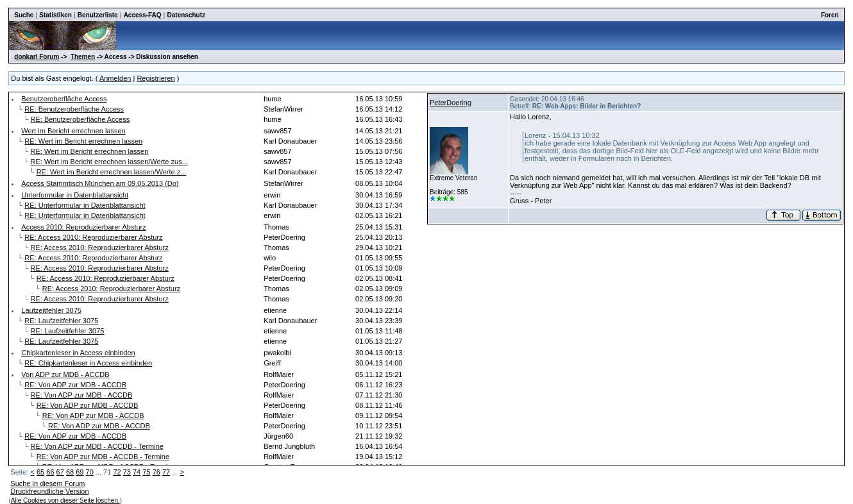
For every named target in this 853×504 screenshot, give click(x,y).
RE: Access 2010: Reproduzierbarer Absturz (93, 237)
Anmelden (115, 78)
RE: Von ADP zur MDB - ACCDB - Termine (97, 446)
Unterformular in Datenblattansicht (75, 195)
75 (146, 472)
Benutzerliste (98, 15)
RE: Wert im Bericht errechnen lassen (83, 141)
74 (137, 472)
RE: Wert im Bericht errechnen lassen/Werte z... (112, 172)
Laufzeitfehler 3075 (51, 310)
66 (50, 472)
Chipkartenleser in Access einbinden (78, 353)
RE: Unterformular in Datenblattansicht (85, 205)
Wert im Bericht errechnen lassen (73, 131)
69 (80, 472)
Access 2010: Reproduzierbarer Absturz (83, 227)
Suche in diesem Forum (47, 483)
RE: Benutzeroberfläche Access (74, 109)
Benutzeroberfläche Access (64, 99)
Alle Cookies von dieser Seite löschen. (65, 500)
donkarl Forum (37, 57)
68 (70, 472)
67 (60, 472)
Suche (24, 15)
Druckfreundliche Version (49, 491)
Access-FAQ (143, 15)
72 (117, 472)
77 (166, 472)
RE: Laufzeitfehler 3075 (61, 321)
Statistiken (55, 15)
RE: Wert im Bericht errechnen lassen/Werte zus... (109, 162)
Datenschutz (186, 15)
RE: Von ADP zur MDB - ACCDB (75, 385)
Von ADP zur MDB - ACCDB (65, 374)
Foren (830, 15)
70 (90, 472)
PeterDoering (451, 103)
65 (40, 472)
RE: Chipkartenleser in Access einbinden (88, 363)
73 (127, 472)
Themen (83, 57)
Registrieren (156, 78)
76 (156, 472)
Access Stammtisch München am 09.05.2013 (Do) (100, 183)
